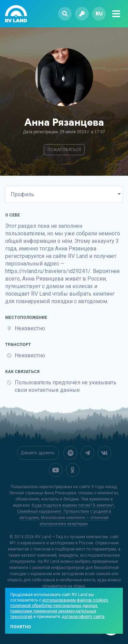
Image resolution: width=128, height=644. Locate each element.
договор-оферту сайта (83, 617)
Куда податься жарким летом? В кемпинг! (73, 505)
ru (99, 14)
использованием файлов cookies (75, 600)
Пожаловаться (64, 150)
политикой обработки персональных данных (54, 606)
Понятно (21, 627)
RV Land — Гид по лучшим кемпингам (72, 537)
